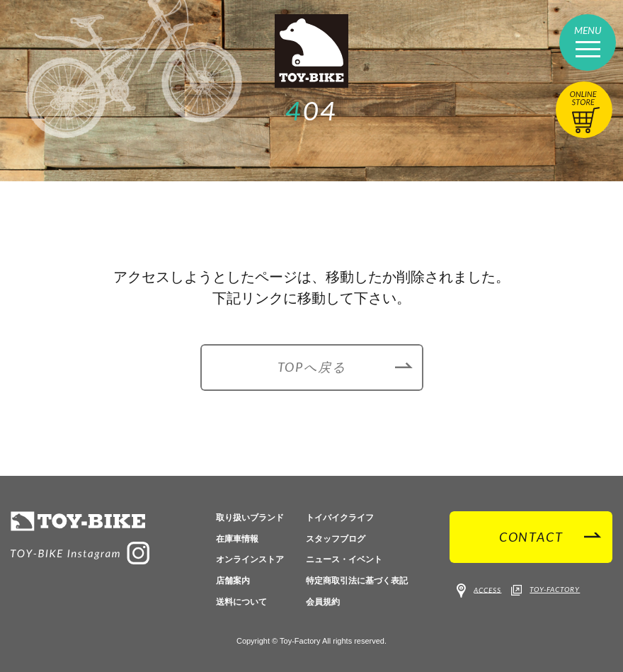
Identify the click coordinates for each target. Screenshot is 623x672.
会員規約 (323, 602)
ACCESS (479, 591)
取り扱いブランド (250, 518)
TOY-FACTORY (545, 591)
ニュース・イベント (344, 559)
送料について (241, 602)
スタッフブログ (336, 539)
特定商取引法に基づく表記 (357, 581)
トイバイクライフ (340, 518)
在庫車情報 (237, 539)
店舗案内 (233, 581)
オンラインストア (250, 559)
